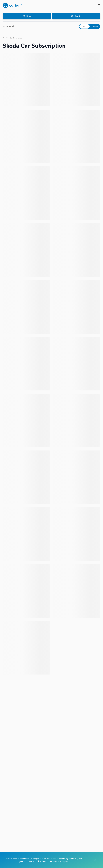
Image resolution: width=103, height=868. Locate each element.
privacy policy (64, 861)
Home (5, 38)
